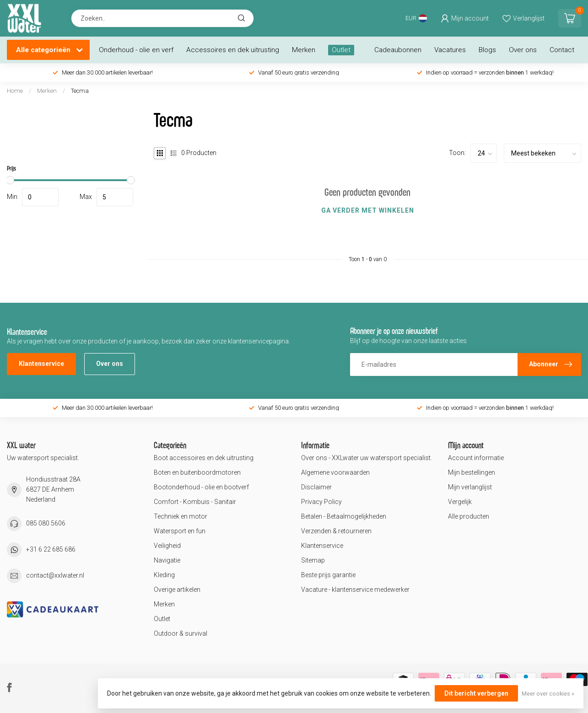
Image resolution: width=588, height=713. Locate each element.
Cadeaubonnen (398, 50)
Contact (562, 50)
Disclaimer (316, 487)
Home (15, 91)
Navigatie (167, 560)
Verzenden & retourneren (336, 531)
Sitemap (313, 560)
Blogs (487, 50)
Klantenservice (41, 364)
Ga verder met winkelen (368, 210)
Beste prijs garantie (328, 575)
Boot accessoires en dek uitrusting (204, 458)
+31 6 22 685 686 (51, 549)
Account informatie (476, 458)
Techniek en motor (181, 516)
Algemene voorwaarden (335, 472)
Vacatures (450, 50)
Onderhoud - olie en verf (136, 50)
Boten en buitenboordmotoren (197, 472)
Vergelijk (460, 502)
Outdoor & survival (181, 633)
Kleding (164, 575)
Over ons (523, 50)
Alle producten (469, 516)
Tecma (80, 91)
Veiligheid (167, 546)
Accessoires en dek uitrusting (233, 50)
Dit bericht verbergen (476, 693)
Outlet (341, 50)
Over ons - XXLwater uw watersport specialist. (367, 458)
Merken (304, 50)
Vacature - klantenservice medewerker (355, 590)
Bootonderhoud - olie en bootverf (201, 487)
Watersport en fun (180, 531)
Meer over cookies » (548, 694)
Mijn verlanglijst (470, 487)
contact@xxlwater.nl (55, 575)
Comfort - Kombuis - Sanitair (195, 502)
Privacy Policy (321, 502)
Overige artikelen (177, 590)
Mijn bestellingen (472, 472)
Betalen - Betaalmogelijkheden (344, 516)
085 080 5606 (46, 523)
